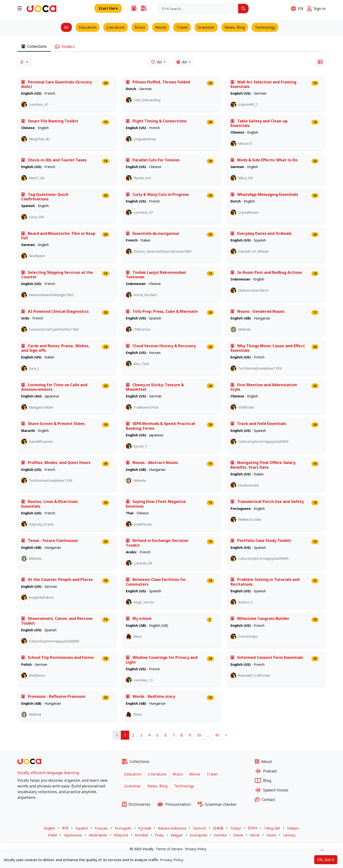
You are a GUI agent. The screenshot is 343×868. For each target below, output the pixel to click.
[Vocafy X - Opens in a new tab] (25, 809)
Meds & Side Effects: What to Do (264, 160)
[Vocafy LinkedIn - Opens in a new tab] (32, 809)
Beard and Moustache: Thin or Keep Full (58, 236)
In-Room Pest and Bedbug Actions (266, 272)
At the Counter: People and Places (57, 580)
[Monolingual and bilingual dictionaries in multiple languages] (142, 9)
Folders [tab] (65, 47)
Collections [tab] (34, 46)
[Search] (243, 9)
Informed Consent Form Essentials (267, 658)
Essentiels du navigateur (153, 234)
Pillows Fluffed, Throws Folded (158, 82)
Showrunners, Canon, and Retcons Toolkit (57, 621)
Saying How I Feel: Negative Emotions (156, 504)
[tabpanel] (171, 406)
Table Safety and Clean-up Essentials (259, 123)
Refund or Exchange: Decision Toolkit (157, 543)
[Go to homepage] (42, 8)
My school (139, 619)
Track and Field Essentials (258, 424)
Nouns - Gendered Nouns (257, 311)
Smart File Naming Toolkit (50, 121)
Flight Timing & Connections (156, 121)
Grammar (133, 786)
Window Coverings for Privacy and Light (162, 660)
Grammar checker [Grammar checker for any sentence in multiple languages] (217, 804)
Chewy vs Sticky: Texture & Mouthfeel (155, 387)
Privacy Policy (196, 849)
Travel (212, 774)
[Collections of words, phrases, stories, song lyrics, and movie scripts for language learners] (132, 9)
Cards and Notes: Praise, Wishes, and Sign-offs (55, 348)
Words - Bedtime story (150, 697)
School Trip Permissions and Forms (57, 658)
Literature (157, 774)
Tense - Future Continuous (49, 541)
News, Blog (157, 786)
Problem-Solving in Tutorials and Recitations (265, 582)
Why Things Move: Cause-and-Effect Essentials (268, 348)
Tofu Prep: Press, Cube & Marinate (162, 311)
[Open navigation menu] (20, 8)
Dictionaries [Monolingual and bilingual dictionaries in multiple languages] (136, 804)
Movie (195, 774)
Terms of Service (169, 849)
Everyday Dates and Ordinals (261, 234)
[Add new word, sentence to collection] (108, 8)
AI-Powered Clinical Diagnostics (55, 311)
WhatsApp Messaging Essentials (264, 195)
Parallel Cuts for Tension (153, 160)
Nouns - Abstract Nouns (152, 463)
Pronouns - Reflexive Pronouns (53, 697)
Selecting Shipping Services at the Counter (57, 275)
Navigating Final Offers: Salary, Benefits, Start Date (263, 465)
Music (178, 774)
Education (133, 774)
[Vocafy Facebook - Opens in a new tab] (20, 809)
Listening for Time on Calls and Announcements (54, 387)
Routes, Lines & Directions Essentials (49, 504)
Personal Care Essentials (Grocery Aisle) (56, 84)
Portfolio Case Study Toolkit (261, 541)
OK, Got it (326, 860)
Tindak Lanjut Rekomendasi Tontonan (156, 275)
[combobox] (198, 9)
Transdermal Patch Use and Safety (267, 502)
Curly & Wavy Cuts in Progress (157, 195)
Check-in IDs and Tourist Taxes (54, 160)
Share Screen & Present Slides (53, 424)
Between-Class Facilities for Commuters (156, 582)
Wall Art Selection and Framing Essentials (263, 84)
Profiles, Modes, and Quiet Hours (56, 463)
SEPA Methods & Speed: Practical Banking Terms (160, 426)
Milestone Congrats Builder (260, 619)
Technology (184, 786)
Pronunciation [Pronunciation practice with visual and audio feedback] (174, 804)
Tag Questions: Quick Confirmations (45, 197)
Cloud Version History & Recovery (161, 346)
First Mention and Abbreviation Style (264, 387)
